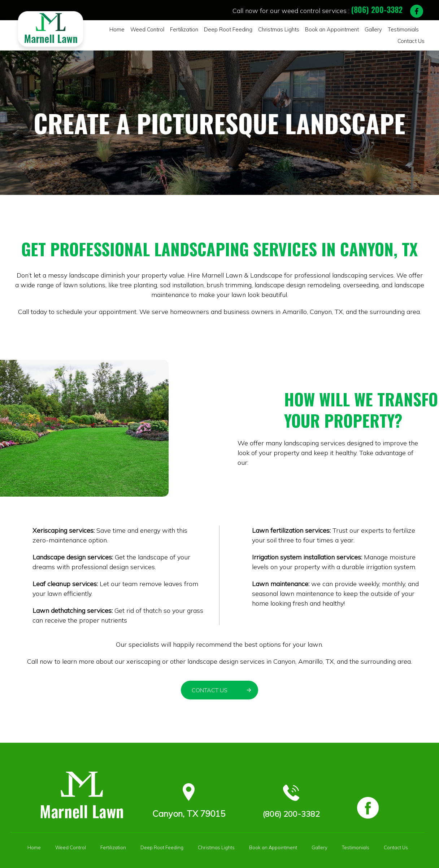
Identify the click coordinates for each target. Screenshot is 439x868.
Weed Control (148, 30)
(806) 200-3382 (377, 9)
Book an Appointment (316, 30)
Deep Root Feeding (222, 30)
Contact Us (412, 30)
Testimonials (381, 30)
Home (120, 30)
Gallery (353, 30)
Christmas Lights (268, 30)
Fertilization (182, 30)
